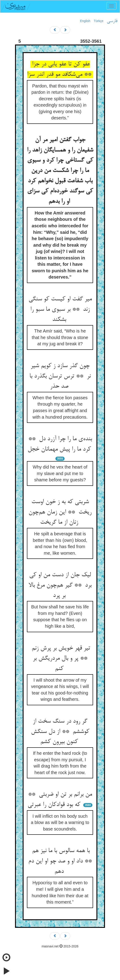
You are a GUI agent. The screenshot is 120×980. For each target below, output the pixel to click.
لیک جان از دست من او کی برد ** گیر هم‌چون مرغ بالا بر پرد (60, 585)
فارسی (112, 21)
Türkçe (99, 21)
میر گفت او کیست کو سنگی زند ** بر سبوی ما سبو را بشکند (60, 309)
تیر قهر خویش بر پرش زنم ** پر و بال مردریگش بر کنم (60, 659)
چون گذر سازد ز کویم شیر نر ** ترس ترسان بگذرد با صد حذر (60, 376)
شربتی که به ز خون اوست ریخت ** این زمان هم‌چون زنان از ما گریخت (60, 512)
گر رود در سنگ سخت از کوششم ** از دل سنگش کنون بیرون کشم (60, 732)
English (85, 21)
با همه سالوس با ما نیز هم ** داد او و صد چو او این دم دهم (60, 861)
